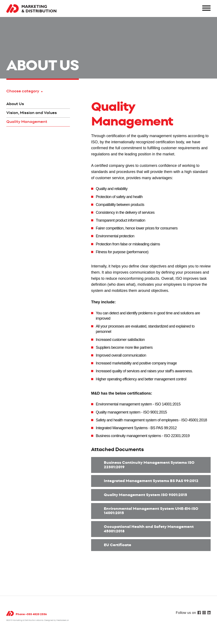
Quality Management (27, 122)
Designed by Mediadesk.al (56, 620)
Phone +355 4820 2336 (31, 614)
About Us (15, 104)
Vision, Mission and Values (32, 113)
